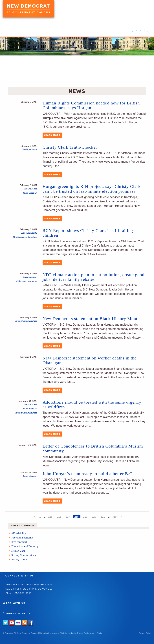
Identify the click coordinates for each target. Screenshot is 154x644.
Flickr (18, 623)
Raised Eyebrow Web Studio (90, 633)
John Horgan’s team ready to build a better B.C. (88, 474)
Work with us (14, 603)
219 (85, 517)
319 (114, 517)
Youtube (12, 623)
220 (94, 517)
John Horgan (30, 193)
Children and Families (25, 237)
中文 (148, 31)
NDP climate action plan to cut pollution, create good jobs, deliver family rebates (93, 277)
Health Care (31, 189)
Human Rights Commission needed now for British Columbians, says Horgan (91, 105)
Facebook (31, 623)
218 (77, 517)
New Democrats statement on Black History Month (91, 319)
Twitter (5, 623)
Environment (30, 277)
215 (50, 517)
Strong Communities (26, 321)
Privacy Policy (145, 633)
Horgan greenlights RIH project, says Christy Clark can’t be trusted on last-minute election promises (92, 189)
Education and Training (25, 546)
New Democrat (28, 6)
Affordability (19, 533)
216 (59, 517)
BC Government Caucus (28, 12)
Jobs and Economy (27, 281)
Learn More (52, 135)
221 (103, 517)
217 (68, 517)
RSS (24, 623)
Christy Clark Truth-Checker (70, 147)
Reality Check (30, 150)
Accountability (29, 233)
